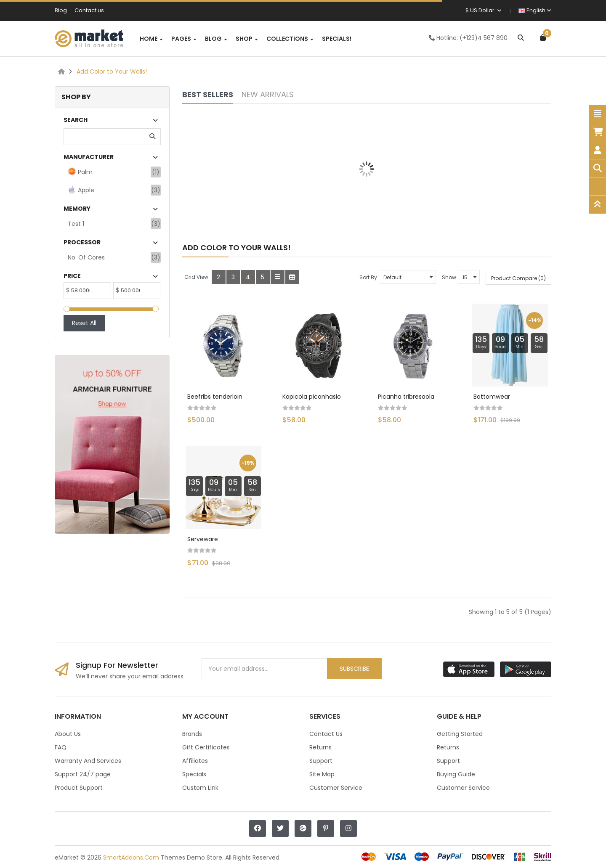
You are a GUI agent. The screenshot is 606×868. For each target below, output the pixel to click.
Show (449, 277)
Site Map (322, 774)
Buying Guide (456, 774)
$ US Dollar (484, 10)
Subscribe (354, 669)
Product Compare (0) (518, 278)
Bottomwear (492, 397)
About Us (68, 734)
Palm (80, 172)
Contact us (89, 10)
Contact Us (326, 734)
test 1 (76, 224)
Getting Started (460, 734)
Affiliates (195, 761)
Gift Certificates (206, 747)
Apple (81, 190)
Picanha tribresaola (406, 397)
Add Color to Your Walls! (112, 71)
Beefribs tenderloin (215, 397)
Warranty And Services (88, 761)
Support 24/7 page (83, 774)
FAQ (61, 747)
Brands (192, 734)
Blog (61, 10)
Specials (194, 774)
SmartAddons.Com (131, 857)
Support (321, 761)
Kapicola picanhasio (312, 397)
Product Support (79, 788)
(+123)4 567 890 (484, 38)
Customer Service (336, 788)
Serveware (203, 539)
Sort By (368, 277)
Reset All (84, 323)
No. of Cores (86, 257)
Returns (320, 747)
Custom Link (200, 788)
